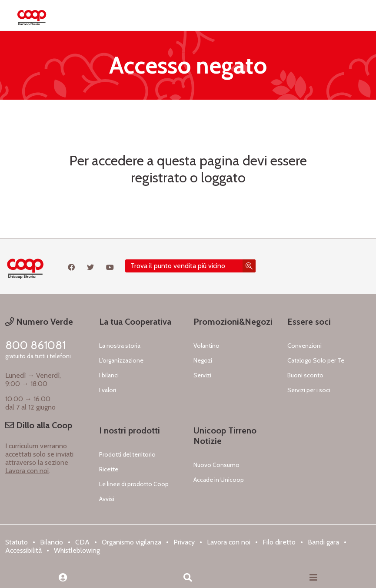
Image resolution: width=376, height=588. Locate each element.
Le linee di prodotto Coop (134, 484)
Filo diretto (279, 542)
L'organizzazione (121, 360)
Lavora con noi (27, 471)
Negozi (203, 360)
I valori (108, 390)
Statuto (17, 542)
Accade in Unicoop (219, 480)
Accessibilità (23, 550)
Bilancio (52, 542)
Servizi (202, 375)
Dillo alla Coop (39, 425)
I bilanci (109, 375)
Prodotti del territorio (127, 454)
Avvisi (107, 499)
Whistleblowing (77, 550)
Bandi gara (323, 542)
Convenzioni (304, 346)
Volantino (206, 346)
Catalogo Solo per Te (316, 360)
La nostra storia (120, 346)
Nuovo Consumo (216, 465)
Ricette (109, 469)
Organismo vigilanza (131, 542)
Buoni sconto (305, 375)
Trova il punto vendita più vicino (178, 266)
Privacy (184, 542)
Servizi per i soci (309, 390)
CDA (82, 542)
